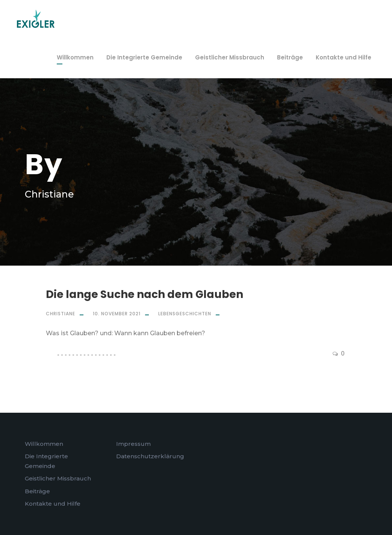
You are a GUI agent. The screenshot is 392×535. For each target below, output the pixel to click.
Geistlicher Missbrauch (230, 57)
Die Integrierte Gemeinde (144, 57)
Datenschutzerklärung (150, 456)
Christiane (61, 314)
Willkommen (75, 57)
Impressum (133, 444)
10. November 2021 (117, 314)
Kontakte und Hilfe (344, 57)
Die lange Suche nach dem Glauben (145, 294)
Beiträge (290, 57)
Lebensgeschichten (185, 314)
